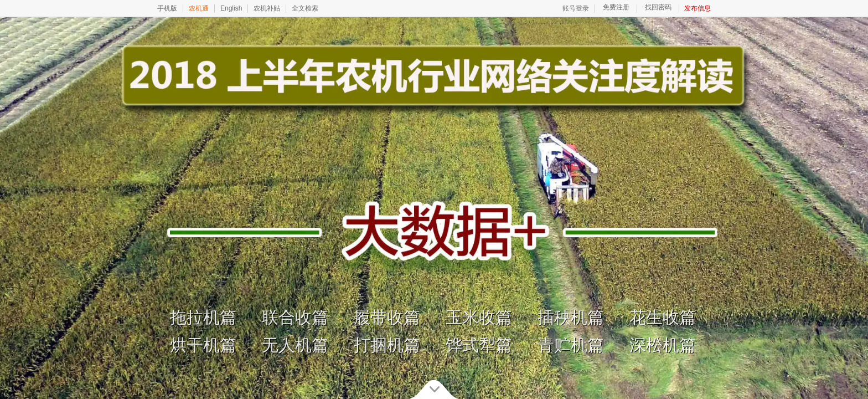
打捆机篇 (387, 345)
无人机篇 (295, 345)
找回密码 (658, 7)
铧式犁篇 (479, 345)
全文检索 (305, 8)
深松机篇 (663, 345)
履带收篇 (387, 317)
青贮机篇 (571, 345)
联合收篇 (295, 317)
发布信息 (697, 8)
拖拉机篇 (203, 317)
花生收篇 (663, 317)
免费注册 (616, 7)
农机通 (199, 8)
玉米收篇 (479, 317)
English (231, 8)
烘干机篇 (203, 345)
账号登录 (576, 8)
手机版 (167, 8)
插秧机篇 (571, 317)
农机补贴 (267, 8)
